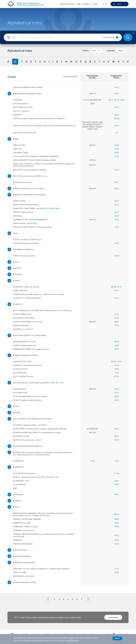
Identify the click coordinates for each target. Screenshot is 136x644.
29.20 (117, 156)
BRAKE (46, 383)
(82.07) (117, 514)
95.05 (117, 440)
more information (72, 640)
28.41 (117, 201)
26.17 (117, 182)
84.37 (117, 349)
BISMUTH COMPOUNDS (50, 208)
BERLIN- (42, 477)
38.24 (111, 100)
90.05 (117, 94)
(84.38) (114, 287)
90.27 (117, 291)
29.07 (117, 220)
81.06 (117, 188)
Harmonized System (67, 4)
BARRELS (39, 176)
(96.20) (117, 118)
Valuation (87, 4)
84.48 (117, 519)
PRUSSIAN (50, 477)
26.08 (117, 345)
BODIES (31, 576)
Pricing (95, 4)
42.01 (117, 365)
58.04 (117, 523)
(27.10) (117, 100)
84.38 (117, 342)
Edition (86, 50)
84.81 (117, 436)
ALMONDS (34, 239)
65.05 (117, 149)
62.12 (117, 569)
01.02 (117, 216)
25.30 (117, 170)
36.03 (117, 318)
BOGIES (34, 223)
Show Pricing (113, 617)
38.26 (122, 100)
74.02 (117, 369)
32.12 (117, 393)
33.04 (117, 572)
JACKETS (29, 329)
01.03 (117, 494)
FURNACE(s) (67, 310)
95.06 (117, 540)
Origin (79, 4)
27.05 (117, 314)
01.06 (117, 145)
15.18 (117, 461)
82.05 (117, 429)
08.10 (117, 481)
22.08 (117, 243)
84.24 (117, 322)
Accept (117, 638)
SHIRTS (44, 425)
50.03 (117, 325)
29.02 (117, 115)
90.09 (117, 484)
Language (111, 50)
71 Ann (117, 256)
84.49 (117, 396)
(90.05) (114, 361)
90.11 (120, 361)
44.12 (117, 389)
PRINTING (54, 383)
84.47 (117, 535)
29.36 (117, 107)
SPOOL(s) (30, 530)
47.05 (117, 227)
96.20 (117, 126)
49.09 (117, 153)
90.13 (117, 87)
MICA (27, 111)
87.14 (117, 376)
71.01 (117, 373)
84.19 (120, 287)
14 (116, 133)
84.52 (117, 298)
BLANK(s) (17, 294)
